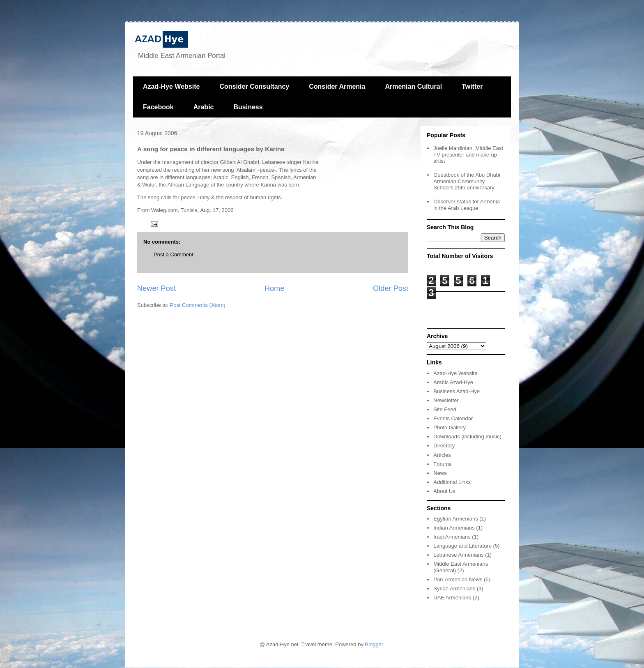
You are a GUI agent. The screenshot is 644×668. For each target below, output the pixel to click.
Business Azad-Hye (457, 391)
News (440, 473)
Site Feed (445, 409)
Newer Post (156, 288)
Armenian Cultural (413, 86)
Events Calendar (453, 418)
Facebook (158, 107)
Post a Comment (174, 255)
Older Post (391, 288)
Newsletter (446, 400)
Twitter (472, 86)
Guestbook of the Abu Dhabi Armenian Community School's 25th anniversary (467, 181)
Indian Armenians (454, 528)
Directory (444, 446)
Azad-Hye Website (171, 86)
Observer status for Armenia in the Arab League (467, 205)
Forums (442, 464)
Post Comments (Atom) (198, 305)
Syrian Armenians (454, 589)
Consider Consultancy (254, 86)
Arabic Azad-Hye (453, 382)
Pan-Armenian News (458, 579)
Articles (442, 455)
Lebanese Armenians (458, 555)
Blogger (374, 644)
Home (275, 288)
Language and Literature (462, 546)
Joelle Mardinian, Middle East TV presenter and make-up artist (468, 154)
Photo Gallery (450, 427)
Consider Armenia (337, 86)
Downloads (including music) (467, 437)
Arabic (204, 107)
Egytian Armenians (455, 519)
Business (248, 107)
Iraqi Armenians (452, 537)
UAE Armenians (452, 598)
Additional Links (452, 482)
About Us (444, 491)
